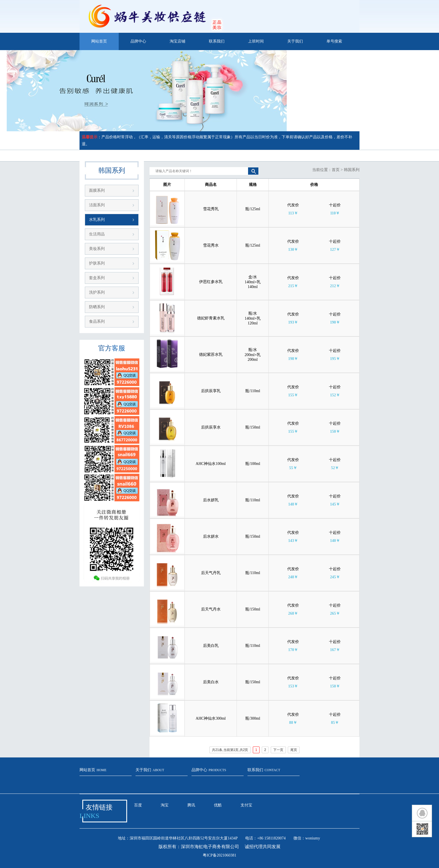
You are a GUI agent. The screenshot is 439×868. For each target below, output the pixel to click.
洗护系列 (97, 292)
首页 (336, 170)
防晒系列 (97, 307)
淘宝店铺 (178, 41)
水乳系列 (97, 220)
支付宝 (246, 805)
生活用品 (97, 234)
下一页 (278, 750)
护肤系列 (97, 263)
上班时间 (256, 41)
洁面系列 (97, 205)
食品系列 (97, 321)
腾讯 (191, 805)
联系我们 (217, 41)
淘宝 (165, 805)
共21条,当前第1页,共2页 (230, 750)
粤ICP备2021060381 (219, 855)
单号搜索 (334, 41)
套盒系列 (97, 278)
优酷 (218, 805)
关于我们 (295, 41)
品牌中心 (138, 41)
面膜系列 (97, 190)
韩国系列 (352, 170)
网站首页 (99, 41)
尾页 (294, 750)
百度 (138, 805)
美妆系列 (97, 249)
